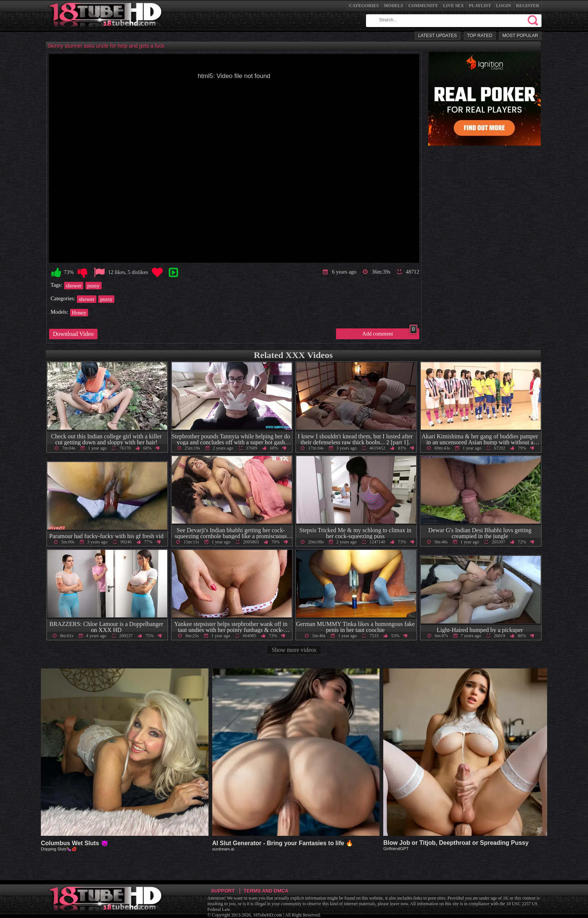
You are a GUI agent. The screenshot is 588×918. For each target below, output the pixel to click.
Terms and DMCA (266, 891)
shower (74, 286)
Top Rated (480, 36)
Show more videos (294, 650)
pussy (94, 286)
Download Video (73, 334)
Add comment (390, 333)
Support (223, 891)
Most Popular (520, 36)
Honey (79, 313)
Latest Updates (437, 36)
